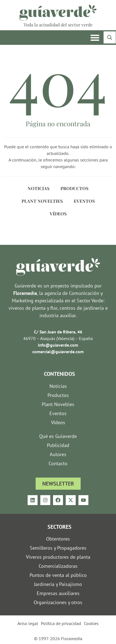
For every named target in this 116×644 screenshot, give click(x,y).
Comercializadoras (58, 566)
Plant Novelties (42, 201)
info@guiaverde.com (58, 345)
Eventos (84, 201)
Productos (74, 188)
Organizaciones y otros (58, 602)
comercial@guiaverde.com (58, 352)
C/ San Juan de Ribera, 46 (58, 332)
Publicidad (58, 445)
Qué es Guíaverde (58, 436)
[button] (95, 38)
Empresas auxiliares (58, 593)
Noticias (39, 188)
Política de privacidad (61, 623)
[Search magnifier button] (110, 37)
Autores (58, 454)
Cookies (91, 623)
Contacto (58, 463)
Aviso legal (28, 623)
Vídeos (58, 214)
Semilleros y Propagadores (58, 548)
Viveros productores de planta (58, 557)
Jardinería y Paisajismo (58, 584)
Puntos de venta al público (58, 575)
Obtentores (58, 539)
